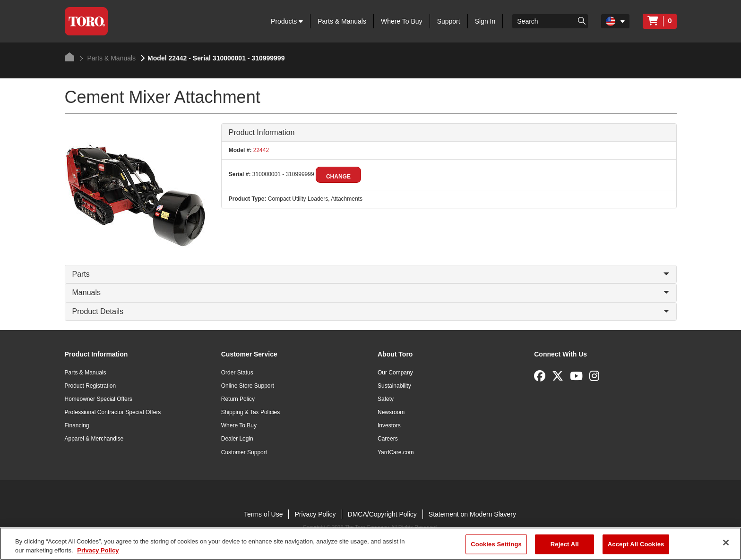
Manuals (371, 293)
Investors (389, 425)
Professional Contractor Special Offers (113, 412)
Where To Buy (402, 21)
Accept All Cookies (636, 544)
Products (287, 21)
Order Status (237, 373)
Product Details (371, 311)
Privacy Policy (315, 514)
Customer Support (244, 452)
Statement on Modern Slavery (472, 514)
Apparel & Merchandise (94, 439)
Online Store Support (248, 386)
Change (338, 177)
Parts (371, 274)
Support (449, 21)
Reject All (565, 544)
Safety (386, 399)
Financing (77, 425)
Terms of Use (263, 514)
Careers (388, 439)
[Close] (726, 543)
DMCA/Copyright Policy (382, 514)
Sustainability (394, 386)
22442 (260, 150)
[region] (370, 544)
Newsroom (391, 412)
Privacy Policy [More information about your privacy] (98, 550)
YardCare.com (396, 452)
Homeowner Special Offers (99, 399)
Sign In (485, 21)
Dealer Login (237, 439)
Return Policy (238, 399)
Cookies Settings (496, 544)
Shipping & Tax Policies (251, 412)
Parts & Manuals (342, 21)
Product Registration (90, 386)
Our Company (395, 373)
